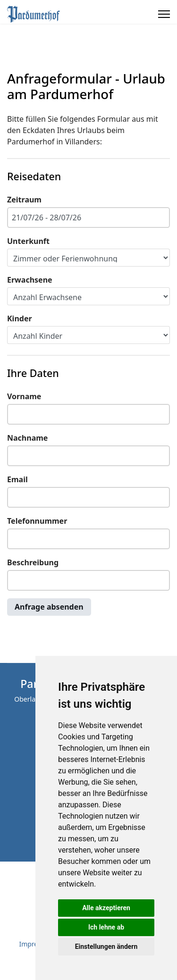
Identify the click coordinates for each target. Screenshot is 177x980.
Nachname (27, 438)
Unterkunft (28, 241)
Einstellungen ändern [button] (106, 946)
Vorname (24, 396)
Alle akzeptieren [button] (106, 908)
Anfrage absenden (49, 607)
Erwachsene (30, 280)
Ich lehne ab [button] (106, 927)
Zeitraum (24, 200)
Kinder (20, 318)
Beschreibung (33, 562)
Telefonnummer (37, 521)
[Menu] (164, 14)
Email (17, 479)
